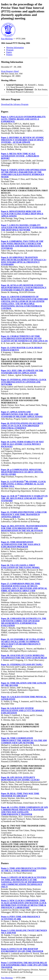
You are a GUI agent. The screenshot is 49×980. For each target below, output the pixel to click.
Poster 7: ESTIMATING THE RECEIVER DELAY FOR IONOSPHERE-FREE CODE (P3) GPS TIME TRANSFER (24, 965)
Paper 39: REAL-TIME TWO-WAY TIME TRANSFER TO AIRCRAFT (20, 795)
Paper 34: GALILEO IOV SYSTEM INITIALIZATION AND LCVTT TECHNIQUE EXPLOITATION (23, 711)
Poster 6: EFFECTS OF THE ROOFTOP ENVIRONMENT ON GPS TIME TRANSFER (22, 950)
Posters (9, 55)
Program (10, 50)
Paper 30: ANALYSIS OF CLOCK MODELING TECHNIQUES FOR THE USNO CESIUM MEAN (24, 657)
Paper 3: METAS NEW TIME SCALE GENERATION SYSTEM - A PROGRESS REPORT (20, 156)
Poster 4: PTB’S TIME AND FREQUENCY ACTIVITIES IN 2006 (21, 918)
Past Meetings (7, 39)
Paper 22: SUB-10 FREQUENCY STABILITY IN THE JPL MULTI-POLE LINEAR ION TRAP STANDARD (24, 498)
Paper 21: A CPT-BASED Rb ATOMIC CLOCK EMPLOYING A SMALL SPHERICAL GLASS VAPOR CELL (23, 484)
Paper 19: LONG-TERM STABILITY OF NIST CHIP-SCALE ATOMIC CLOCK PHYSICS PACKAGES (22, 444)
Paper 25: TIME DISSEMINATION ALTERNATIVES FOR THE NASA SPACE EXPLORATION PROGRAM (21, 544)
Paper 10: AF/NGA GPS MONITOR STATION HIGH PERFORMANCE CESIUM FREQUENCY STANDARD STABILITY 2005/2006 (24, 288)
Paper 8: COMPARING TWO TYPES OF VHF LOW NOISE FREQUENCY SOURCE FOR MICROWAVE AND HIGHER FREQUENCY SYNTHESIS (22, 245)
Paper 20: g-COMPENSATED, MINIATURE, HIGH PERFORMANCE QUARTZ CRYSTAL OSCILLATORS (22, 472)
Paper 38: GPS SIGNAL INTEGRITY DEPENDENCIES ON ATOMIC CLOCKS (20, 779)
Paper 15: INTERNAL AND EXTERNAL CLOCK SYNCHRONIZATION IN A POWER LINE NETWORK (24, 382)
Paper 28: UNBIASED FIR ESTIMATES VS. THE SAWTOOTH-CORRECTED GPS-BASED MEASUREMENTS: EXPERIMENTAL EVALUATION (24, 622)
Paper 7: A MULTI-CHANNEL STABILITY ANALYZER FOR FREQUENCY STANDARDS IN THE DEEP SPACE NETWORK (24, 227)
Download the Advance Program (15, 104)
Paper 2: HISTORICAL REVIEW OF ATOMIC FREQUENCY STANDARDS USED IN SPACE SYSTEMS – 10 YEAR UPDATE (22, 140)
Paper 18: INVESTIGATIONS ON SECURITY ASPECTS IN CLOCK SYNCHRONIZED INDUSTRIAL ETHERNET (22, 426)
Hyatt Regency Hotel (10, 71)
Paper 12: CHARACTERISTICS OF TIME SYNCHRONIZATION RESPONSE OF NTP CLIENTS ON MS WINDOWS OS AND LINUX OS (24, 339)
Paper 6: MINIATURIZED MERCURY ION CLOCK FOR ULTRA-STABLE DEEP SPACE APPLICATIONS (22, 214)
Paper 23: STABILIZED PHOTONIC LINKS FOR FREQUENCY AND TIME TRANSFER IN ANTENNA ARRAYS (24, 514)
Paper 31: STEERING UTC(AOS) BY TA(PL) (22, 664)
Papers (9, 52)
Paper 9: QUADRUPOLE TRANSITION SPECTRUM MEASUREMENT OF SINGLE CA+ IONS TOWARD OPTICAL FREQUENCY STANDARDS (24, 261)
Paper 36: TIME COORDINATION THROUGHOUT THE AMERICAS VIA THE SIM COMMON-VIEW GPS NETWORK (24, 740)
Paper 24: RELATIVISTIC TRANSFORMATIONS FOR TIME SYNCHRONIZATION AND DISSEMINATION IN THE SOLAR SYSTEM (24, 528)
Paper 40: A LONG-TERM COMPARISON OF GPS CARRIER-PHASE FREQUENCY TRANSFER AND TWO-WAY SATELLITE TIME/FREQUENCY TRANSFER (24, 811)
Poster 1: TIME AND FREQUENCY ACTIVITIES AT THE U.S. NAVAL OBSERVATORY (24, 869)
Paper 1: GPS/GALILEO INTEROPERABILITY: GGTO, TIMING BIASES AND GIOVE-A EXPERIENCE (23, 119)
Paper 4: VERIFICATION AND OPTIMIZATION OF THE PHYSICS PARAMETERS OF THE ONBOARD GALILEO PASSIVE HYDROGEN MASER (24, 173)
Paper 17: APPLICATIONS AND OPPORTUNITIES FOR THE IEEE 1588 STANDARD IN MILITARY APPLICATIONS (22, 414)
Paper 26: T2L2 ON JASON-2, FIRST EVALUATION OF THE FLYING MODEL (21, 566)
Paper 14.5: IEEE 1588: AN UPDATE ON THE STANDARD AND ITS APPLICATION (22, 372)
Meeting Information (15, 48)
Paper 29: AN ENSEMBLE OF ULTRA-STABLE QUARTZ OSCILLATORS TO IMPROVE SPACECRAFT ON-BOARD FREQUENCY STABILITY (23, 643)
